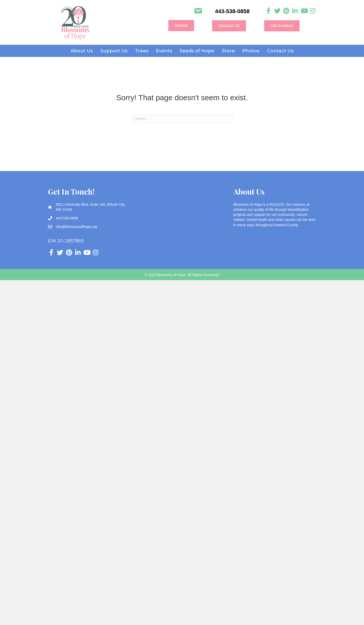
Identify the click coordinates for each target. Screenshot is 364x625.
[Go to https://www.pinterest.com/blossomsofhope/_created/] (286, 11)
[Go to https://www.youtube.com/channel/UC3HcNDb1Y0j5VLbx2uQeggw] (304, 11)
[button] (181, 26)
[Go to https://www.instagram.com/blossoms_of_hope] (313, 11)
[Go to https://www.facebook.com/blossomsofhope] (269, 11)
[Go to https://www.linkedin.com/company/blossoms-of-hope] (295, 11)
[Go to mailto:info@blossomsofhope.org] (198, 11)
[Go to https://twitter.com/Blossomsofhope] (277, 11)
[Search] (182, 119)
